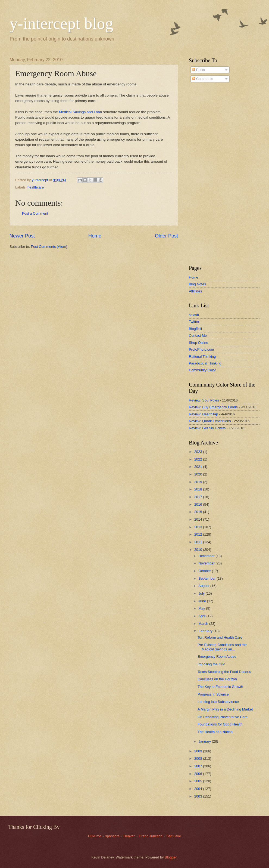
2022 (199, 459)
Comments (202, 79)
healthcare (36, 187)
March (204, 624)
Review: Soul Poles (204, 400)
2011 (199, 542)
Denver (129, 836)
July (202, 593)
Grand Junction (150, 836)
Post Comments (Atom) (49, 247)
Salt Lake (174, 836)
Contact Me (198, 336)
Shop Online (198, 343)
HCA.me (95, 836)
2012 (199, 534)
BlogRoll (195, 329)
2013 (199, 527)
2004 (199, 789)
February (206, 631)
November (207, 563)
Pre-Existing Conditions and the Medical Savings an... (222, 647)
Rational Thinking (202, 356)
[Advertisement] (205, 174)
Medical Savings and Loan (81, 112)
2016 (199, 504)
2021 (199, 467)
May (202, 608)
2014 (199, 519)
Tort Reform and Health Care (220, 637)
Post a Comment (35, 213)
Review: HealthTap (203, 414)
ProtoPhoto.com (201, 349)
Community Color (202, 370)
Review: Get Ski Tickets (207, 428)
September (207, 578)
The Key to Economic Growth (220, 687)
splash (194, 315)
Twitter (194, 322)
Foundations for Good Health (220, 724)
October (205, 571)
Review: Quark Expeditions (210, 421)
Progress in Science (213, 694)
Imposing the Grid (211, 664)
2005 (199, 781)
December (207, 556)
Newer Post (22, 236)
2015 (199, 512)
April (202, 616)
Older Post (166, 236)
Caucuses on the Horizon (217, 679)
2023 (199, 452)
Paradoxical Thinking (205, 363)
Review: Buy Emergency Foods (213, 407)
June (203, 601)
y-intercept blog (61, 23)
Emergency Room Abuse (217, 657)
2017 (199, 497)
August (204, 586)
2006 (199, 774)
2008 (199, 759)
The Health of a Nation (215, 732)
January (205, 741)
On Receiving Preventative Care (223, 717)
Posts (198, 70)
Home (95, 236)
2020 (199, 474)
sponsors (113, 836)
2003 (199, 796)
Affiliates (195, 291)
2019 (199, 482)
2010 (199, 550)
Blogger (171, 857)
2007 (199, 766)
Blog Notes (197, 284)
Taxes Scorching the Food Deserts (224, 672)
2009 (199, 751)
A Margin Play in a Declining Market (225, 709)
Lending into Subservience (218, 702)
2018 (199, 489)
